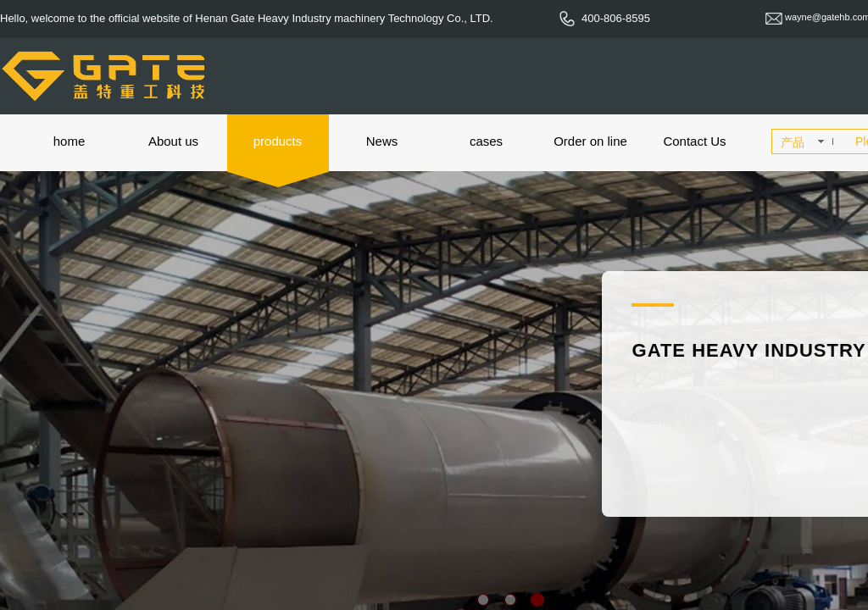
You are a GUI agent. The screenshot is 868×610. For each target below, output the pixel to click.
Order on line (590, 141)
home (70, 141)
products (278, 141)
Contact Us (694, 141)
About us (173, 141)
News (382, 141)
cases (486, 141)
